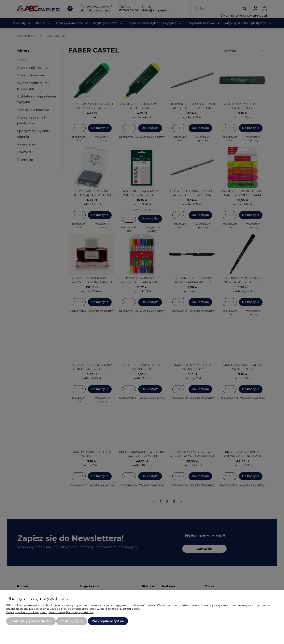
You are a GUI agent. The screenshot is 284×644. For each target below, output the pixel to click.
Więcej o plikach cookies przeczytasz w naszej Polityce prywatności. (50, 612)
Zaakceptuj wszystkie (108, 621)
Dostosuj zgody (72, 621)
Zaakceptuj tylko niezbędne (31, 621)
